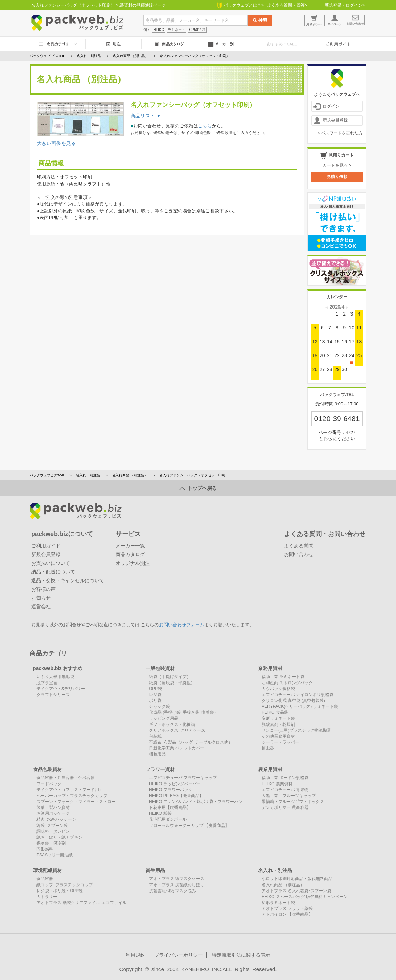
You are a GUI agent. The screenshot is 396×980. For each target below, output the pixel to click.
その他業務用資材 (278, 736)
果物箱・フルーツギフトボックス (293, 802)
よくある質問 (299, 546)
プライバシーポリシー (179, 955)
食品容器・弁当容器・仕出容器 (66, 778)
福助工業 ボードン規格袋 (285, 778)
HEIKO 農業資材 (277, 784)
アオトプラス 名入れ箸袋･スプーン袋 (296, 891)
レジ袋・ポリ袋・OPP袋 (60, 891)
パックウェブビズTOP (47, 475)
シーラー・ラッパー (280, 742)
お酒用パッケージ (53, 813)
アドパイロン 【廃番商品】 (287, 914)
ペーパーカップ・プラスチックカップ (72, 796)
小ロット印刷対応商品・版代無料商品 (297, 879)
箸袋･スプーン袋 (52, 826)
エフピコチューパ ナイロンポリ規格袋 (298, 695)
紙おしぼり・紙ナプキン (59, 837)
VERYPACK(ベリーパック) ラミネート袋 (300, 706)
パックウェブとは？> (241, 5)
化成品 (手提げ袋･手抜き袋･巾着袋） (184, 712)
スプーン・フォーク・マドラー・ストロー (76, 802)
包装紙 (155, 736)
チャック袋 (159, 706)
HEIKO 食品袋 (275, 712)
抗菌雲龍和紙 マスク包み (172, 891)
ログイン (326, 106)
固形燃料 (45, 849)
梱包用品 (157, 754)
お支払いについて (51, 563)
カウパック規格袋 (278, 689)
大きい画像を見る (56, 143)
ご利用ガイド (46, 546)
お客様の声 (43, 589)
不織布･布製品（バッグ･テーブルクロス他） (191, 742)
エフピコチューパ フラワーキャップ (183, 778)
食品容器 (45, 879)
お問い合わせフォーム (182, 625)
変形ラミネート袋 (278, 718)
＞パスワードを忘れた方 (340, 133)
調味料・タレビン (53, 831)
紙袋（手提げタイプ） (170, 677)
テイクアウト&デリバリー (61, 689)
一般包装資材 (160, 668)
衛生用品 (155, 870)
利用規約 (135, 955)
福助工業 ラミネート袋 (283, 677)
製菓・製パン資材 (53, 807)
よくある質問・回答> (287, 5)
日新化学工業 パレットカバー (177, 748)
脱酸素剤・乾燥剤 (278, 724)
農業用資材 (270, 769)
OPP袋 (155, 689)
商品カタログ (130, 554)
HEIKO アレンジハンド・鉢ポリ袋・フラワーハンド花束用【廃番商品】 (196, 805)
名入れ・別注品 (88, 475)
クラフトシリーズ (53, 695)
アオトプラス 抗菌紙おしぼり (177, 885)
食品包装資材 (48, 769)
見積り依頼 (337, 177)
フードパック (49, 784)
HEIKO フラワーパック (171, 790)
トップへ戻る (198, 488)
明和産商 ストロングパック (287, 683)
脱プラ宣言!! (48, 683)
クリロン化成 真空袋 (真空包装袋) (293, 701)
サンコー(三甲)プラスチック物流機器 (296, 730)
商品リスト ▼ (146, 116)
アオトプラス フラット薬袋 (287, 908)
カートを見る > (337, 165)
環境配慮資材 (48, 870)
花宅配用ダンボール (168, 819)
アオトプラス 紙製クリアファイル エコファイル (81, 903)
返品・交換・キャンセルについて (68, 580)
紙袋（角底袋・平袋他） (172, 683)
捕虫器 (268, 748)
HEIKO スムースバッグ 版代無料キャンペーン (305, 897)
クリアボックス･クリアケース (177, 730)
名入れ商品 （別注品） (130, 475)
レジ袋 (155, 695)
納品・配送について (53, 572)
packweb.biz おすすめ (58, 668)
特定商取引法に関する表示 (241, 955)
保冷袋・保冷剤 (51, 843)
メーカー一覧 (130, 546)
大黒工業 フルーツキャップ (289, 796)
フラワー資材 (160, 769)
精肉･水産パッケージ (56, 819)
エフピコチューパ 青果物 (285, 790)
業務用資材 (270, 668)
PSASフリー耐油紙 (55, 855)
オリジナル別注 (133, 563)
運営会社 (41, 606)
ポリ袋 (155, 701)
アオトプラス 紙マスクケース (177, 879)
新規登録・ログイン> (345, 5)
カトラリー (47, 897)
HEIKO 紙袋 (160, 813)
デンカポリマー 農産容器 (285, 807)
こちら (205, 126)
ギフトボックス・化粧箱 (172, 724)
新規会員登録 (331, 120)
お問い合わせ (299, 554)
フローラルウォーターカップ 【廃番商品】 (189, 826)
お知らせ (41, 598)
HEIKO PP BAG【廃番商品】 (176, 796)
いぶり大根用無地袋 (55, 677)
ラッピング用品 (164, 718)
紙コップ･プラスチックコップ (65, 885)
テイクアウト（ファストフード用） (70, 790)
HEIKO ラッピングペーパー (175, 784)
